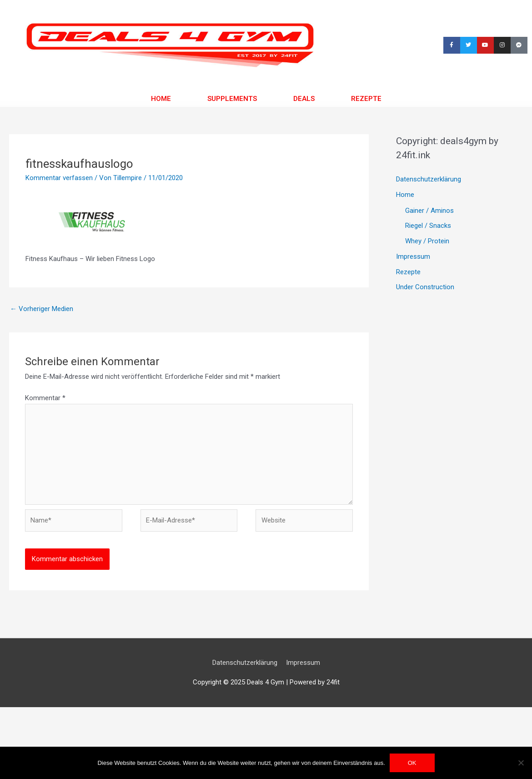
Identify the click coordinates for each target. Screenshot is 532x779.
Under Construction (425, 287)
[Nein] (521, 763)
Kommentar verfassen (59, 178)
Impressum (413, 256)
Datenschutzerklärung (429, 179)
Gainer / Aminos (429, 211)
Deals (304, 99)
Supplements (232, 99)
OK (412, 763)
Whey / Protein (427, 241)
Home (161, 99)
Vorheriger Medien (42, 309)
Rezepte (366, 99)
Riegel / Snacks (428, 226)
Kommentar (45, 398)
